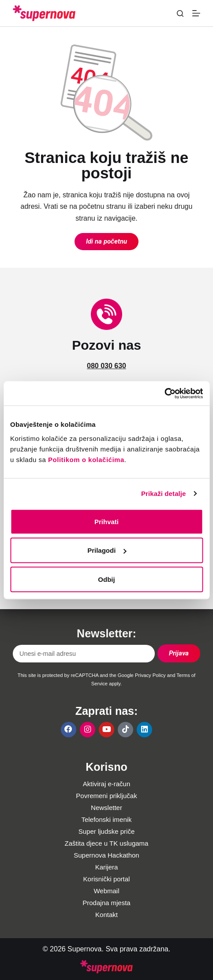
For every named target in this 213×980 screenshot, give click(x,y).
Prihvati (106, 521)
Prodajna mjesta (106, 903)
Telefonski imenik (106, 819)
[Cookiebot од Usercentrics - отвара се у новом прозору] (164, 393)
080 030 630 (106, 366)
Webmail (106, 891)
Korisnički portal (107, 879)
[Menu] (196, 13)
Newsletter (106, 808)
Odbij (106, 579)
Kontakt (106, 915)
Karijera (107, 867)
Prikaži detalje (164, 494)
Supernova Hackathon (106, 855)
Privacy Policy (150, 675)
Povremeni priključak (106, 796)
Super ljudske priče (107, 831)
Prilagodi (107, 550)
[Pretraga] (180, 13)
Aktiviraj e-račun (107, 784)
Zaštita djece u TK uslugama (107, 843)
